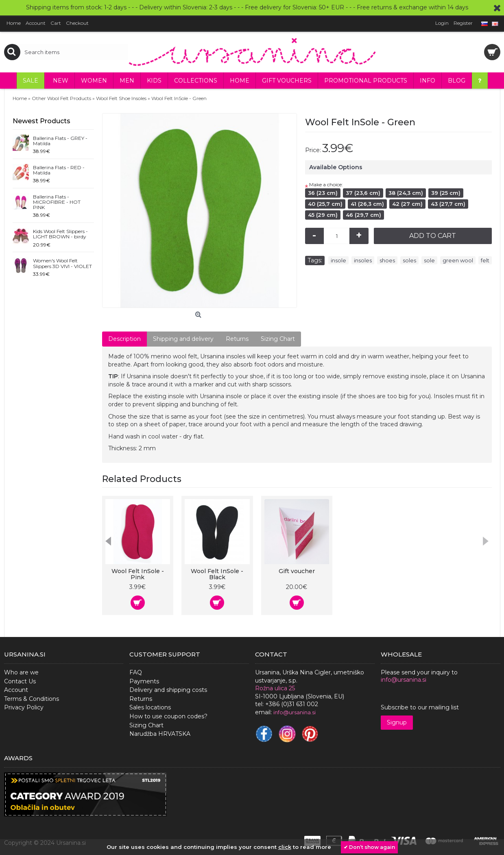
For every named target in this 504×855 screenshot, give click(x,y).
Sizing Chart (278, 339)
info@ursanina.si (404, 680)
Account (16, 690)
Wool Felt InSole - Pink (138, 574)
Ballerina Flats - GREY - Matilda (60, 141)
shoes (387, 260)
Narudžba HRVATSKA (160, 734)
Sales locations (150, 707)
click (285, 847)
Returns (237, 339)
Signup (397, 722)
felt (485, 260)
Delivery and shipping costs (168, 690)
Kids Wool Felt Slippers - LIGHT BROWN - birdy (60, 234)
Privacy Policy (24, 707)
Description (124, 339)
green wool (458, 260)
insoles (363, 260)
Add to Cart (433, 236)
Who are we (21, 672)
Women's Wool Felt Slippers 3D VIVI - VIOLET (62, 263)
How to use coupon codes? (168, 716)
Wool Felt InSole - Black (217, 574)
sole (429, 260)
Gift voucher (297, 571)
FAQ (136, 672)
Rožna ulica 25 (275, 688)
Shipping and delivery (183, 339)
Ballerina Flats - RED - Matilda (59, 170)
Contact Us (20, 681)
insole (338, 260)
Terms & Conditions (32, 699)
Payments (144, 681)
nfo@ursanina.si (295, 712)
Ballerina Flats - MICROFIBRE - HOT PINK (57, 202)
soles (409, 260)
